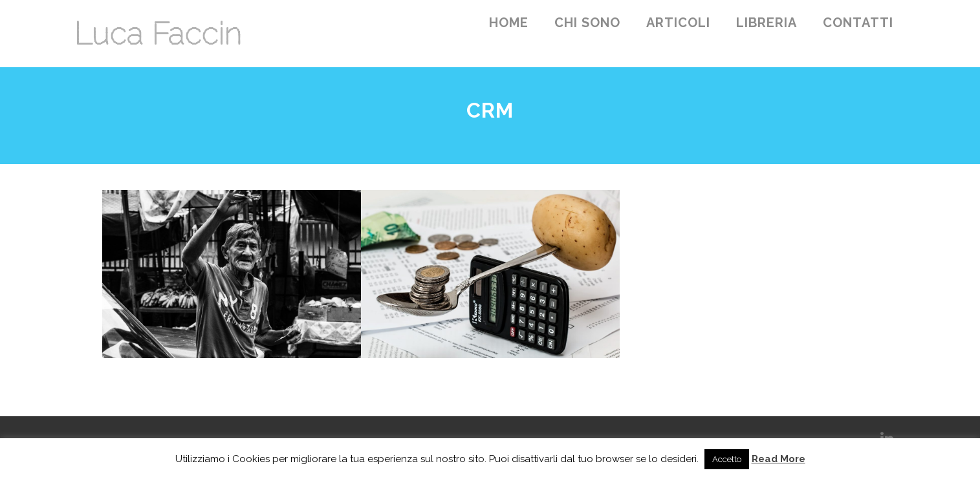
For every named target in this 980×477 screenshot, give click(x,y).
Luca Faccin (158, 34)
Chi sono (587, 23)
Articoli (678, 23)
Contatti (858, 23)
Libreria (767, 23)
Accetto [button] (727, 459)
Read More (779, 459)
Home (509, 23)
